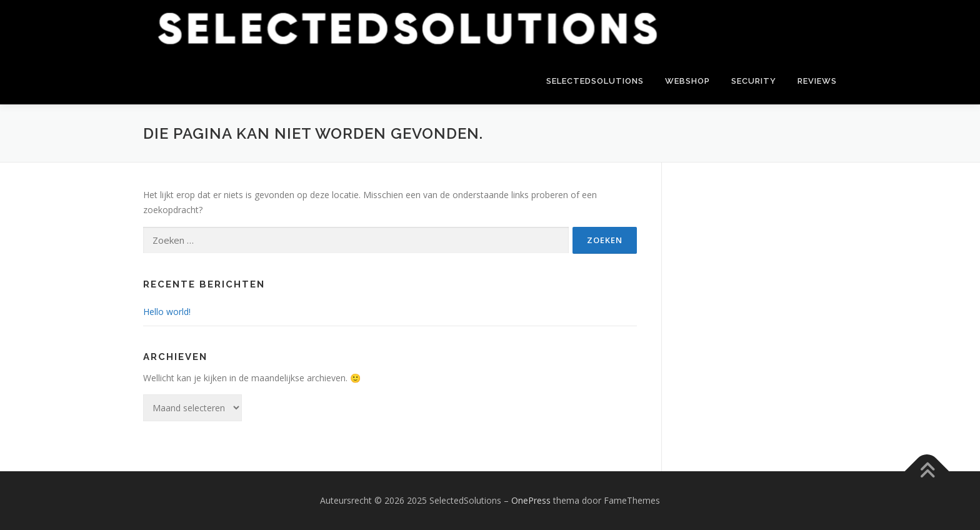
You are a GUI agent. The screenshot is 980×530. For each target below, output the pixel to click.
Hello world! (167, 312)
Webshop (687, 81)
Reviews (817, 81)
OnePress (531, 500)
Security (754, 81)
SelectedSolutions (595, 81)
